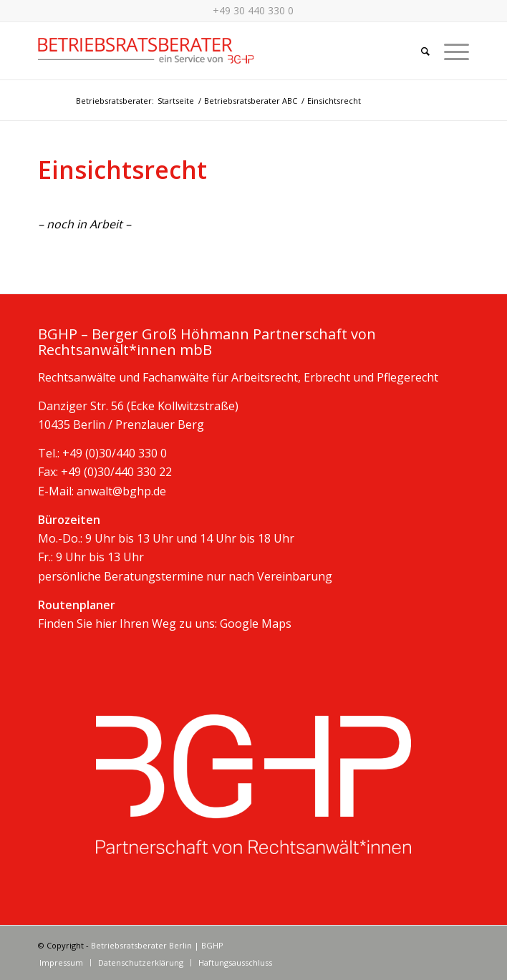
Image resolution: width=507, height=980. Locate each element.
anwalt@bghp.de (121, 491)
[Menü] (449, 51)
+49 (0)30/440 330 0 (115, 453)
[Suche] (418, 51)
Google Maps (256, 624)
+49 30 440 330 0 (253, 10)
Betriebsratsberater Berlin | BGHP (157, 945)
